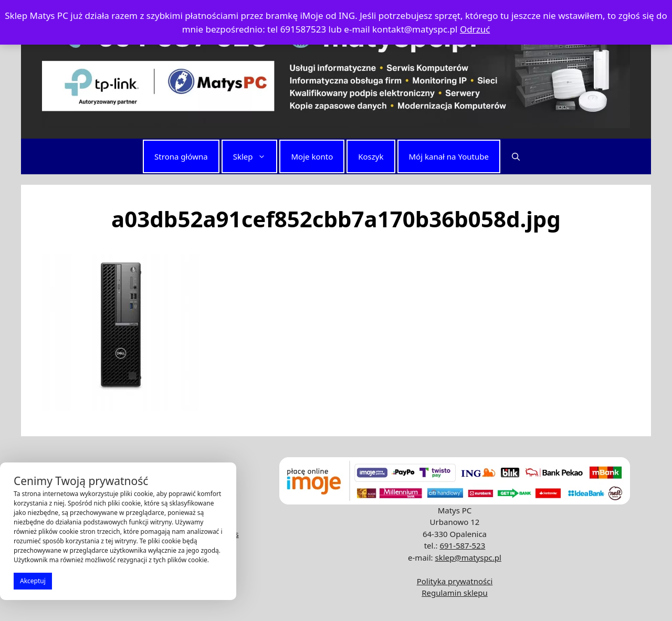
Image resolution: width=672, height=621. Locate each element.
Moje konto (312, 156)
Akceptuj (33, 581)
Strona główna (181, 156)
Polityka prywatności (455, 581)
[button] (516, 156)
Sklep (255, 156)
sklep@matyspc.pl (468, 557)
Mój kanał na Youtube (449, 156)
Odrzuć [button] (475, 29)
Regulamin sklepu (455, 593)
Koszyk (371, 156)
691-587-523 (462, 545)
